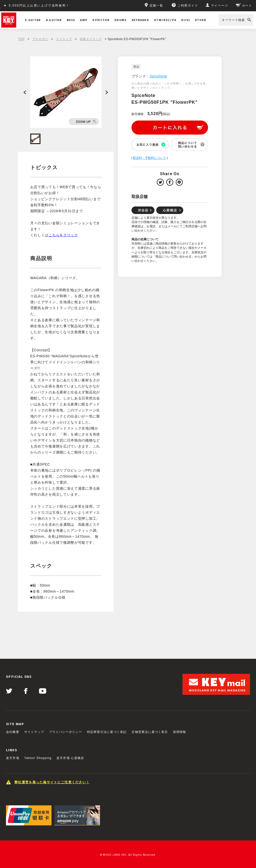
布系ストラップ (91, 39)
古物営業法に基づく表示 (150, 732)
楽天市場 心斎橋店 (70, 758)
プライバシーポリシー (65, 732)
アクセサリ (40, 39)
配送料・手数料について (149, 158)
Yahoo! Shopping (38, 758)
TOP (21, 39)
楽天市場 (13, 758)
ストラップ (64, 39)
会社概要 (13, 732)
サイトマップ (34, 732)
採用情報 (180, 732)
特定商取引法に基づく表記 (107, 732)
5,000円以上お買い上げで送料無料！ (39, 6)
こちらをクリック (63, 235)
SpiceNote (158, 76)
